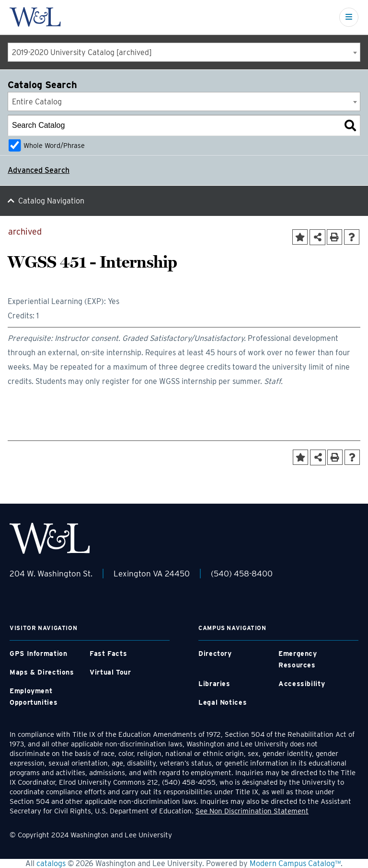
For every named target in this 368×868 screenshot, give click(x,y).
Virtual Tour (110, 672)
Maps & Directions (42, 672)
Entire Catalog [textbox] (37, 102)
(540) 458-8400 (242, 574)
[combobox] (184, 52)
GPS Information (38, 654)
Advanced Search (39, 170)
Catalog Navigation (51, 201)
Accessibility (302, 684)
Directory (215, 654)
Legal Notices (223, 702)
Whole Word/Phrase (54, 145)
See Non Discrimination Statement (252, 811)
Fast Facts (108, 654)
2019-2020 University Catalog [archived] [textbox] (82, 52)
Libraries (214, 684)
